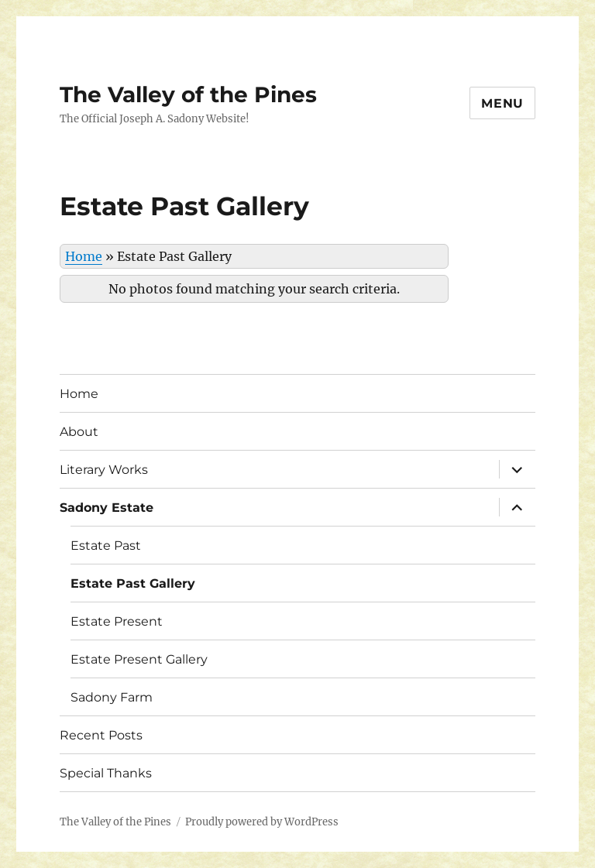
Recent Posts (101, 735)
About (79, 432)
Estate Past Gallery (133, 583)
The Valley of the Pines (188, 94)
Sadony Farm (112, 697)
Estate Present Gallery (139, 659)
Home (84, 256)
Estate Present (117, 621)
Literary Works (104, 470)
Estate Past (106, 546)
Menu (502, 103)
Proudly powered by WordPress (262, 822)
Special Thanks (106, 773)
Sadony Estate (107, 508)
